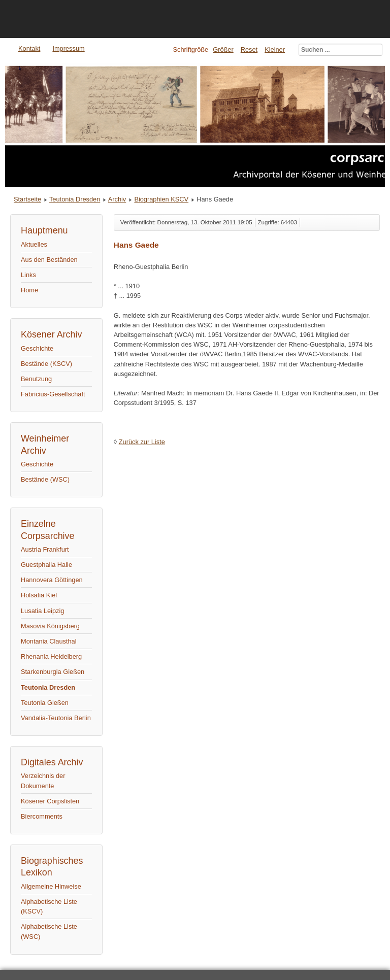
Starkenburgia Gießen (53, 672)
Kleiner (275, 49)
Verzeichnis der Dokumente (43, 781)
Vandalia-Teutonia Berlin (56, 718)
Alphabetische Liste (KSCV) (49, 906)
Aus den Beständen (49, 260)
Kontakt (29, 48)
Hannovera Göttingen (52, 580)
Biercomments (42, 816)
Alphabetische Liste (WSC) (49, 931)
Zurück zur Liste (142, 442)
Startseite (27, 199)
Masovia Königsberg (50, 626)
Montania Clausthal (49, 641)
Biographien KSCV (161, 199)
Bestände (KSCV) (46, 364)
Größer (223, 49)
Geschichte (37, 348)
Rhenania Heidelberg (51, 656)
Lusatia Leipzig (42, 611)
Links (28, 275)
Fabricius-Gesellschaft (53, 394)
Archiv (117, 199)
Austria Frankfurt (45, 549)
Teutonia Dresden (75, 199)
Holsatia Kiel (39, 595)
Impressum (68, 48)
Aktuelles (34, 244)
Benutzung (36, 379)
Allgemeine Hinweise (51, 886)
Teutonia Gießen (45, 703)
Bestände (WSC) (45, 479)
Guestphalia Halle (46, 565)
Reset (249, 49)
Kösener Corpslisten (50, 801)
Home (29, 290)
